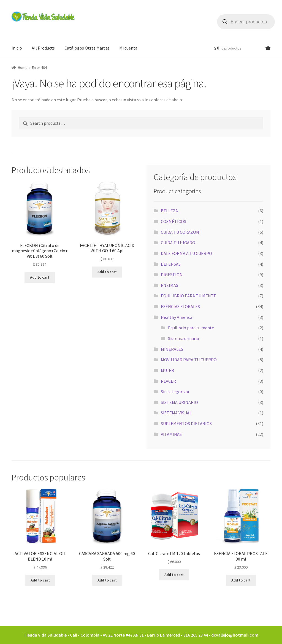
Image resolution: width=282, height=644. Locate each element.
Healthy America (177, 317)
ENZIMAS (170, 285)
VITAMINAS (171, 434)
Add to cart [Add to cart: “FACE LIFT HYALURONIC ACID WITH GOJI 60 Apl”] (107, 272)
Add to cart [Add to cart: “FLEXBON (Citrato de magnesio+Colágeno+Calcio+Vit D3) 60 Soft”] (40, 277)
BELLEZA (169, 211)
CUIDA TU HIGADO (178, 243)
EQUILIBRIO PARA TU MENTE (189, 296)
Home (23, 67)
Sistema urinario (184, 338)
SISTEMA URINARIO (179, 402)
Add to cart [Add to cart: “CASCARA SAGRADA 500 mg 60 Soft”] (107, 580)
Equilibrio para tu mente (191, 328)
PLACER (168, 381)
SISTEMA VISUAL (176, 413)
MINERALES (172, 349)
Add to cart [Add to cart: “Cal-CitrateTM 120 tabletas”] (174, 575)
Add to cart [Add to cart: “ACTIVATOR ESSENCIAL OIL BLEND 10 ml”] (40, 580)
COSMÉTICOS (173, 221)
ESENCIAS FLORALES (180, 306)
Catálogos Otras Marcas (87, 48)
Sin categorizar (175, 392)
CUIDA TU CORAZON (180, 232)
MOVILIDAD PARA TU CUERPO (189, 360)
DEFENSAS (171, 264)
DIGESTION (172, 275)
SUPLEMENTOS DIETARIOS (186, 423)
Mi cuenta (128, 48)
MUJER (167, 370)
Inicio (17, 48)
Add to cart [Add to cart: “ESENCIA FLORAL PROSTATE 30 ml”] (241, 580)
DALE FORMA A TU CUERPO (186, 253)
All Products (43, 48)
